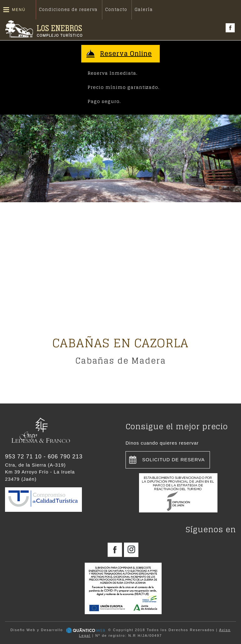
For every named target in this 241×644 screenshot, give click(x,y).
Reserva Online (126, 54)
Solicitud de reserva (174, 460)
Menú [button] (19, 10)
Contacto (116, 10)
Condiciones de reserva (68, 10)
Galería (144, 10)
